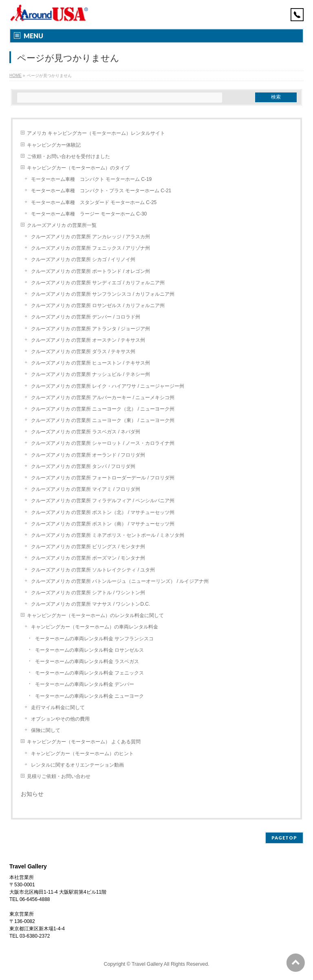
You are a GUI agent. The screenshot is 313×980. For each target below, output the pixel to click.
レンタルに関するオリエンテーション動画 (77, 765)
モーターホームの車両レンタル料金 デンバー (85, 684)
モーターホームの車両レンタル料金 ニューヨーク (89, 696)
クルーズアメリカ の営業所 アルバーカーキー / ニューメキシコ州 (103, 398)
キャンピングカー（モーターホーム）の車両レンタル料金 (95, 627)
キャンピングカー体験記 (54, 145)
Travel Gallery (148, 964)
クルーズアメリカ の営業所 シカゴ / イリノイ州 (83, 259)
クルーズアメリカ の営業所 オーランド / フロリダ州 (88, 455)
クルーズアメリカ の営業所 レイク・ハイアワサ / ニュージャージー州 (108, 386)
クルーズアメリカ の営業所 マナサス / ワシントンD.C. (91, 604)
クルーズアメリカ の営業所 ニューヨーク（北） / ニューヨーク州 (103, 409)
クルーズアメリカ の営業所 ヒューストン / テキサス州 (91, 363)
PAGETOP (284, 838)
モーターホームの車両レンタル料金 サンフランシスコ (94, 639)
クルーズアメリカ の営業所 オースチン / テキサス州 (88, 340)
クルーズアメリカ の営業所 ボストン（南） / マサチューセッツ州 (103, 524)
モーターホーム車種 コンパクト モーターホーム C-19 (91, 179)
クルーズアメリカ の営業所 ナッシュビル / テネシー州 (91, 374)
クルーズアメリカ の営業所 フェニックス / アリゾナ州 (91, 248)
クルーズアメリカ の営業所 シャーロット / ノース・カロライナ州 (103, 443)
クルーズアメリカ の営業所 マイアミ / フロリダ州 (86, 489)
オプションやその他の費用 (60, 719)
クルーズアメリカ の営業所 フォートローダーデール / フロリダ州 (103, 478)
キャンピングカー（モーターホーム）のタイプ (78, 168)
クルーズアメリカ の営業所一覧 (62, 225)
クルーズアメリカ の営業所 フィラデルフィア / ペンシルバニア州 (103, 501)
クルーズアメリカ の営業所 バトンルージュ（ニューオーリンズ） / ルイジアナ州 (120, 581)
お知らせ (32, 794)
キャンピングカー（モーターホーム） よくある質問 (84, 742)
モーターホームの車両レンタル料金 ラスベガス (87, 661)
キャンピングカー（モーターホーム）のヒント (82, 754)
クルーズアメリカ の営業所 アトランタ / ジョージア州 (91, 329)
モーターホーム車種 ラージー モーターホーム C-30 (89, 214)
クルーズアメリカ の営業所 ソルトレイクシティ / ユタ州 (93, 570)
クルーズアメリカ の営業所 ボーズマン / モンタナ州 (88, 558)
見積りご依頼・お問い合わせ (59, 776)
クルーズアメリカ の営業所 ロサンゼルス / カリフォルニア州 (98, 305)
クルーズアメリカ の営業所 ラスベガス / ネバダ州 (86, 432)
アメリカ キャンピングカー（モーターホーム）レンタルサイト (96, 133)
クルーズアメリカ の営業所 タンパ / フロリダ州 (83, 466)
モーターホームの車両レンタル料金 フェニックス (89, 673)
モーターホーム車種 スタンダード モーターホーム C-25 (94, 202)
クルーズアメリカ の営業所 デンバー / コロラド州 (86, 317)
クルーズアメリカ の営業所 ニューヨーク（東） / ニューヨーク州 (103, 420)
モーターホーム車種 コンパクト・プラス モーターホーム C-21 (101, 191)
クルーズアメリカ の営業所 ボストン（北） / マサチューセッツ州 (103, 512)
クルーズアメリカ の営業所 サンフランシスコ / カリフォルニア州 (103, 294)
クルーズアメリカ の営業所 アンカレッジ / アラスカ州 (91, 237)
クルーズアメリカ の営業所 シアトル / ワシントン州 (88, 593)
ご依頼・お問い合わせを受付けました (68, 156)
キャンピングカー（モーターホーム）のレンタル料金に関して (95, 615)
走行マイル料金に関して (58, 708)
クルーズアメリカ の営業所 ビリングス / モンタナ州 (88, 547)
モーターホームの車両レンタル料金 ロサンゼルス (89, 650)
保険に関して (46, 730)
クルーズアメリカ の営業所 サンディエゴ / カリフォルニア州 (98, 283)
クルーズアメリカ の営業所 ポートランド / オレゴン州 (91, 271)
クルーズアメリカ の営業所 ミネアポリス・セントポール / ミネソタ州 (108, 535)
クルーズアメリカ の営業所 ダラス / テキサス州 (83, 352)
